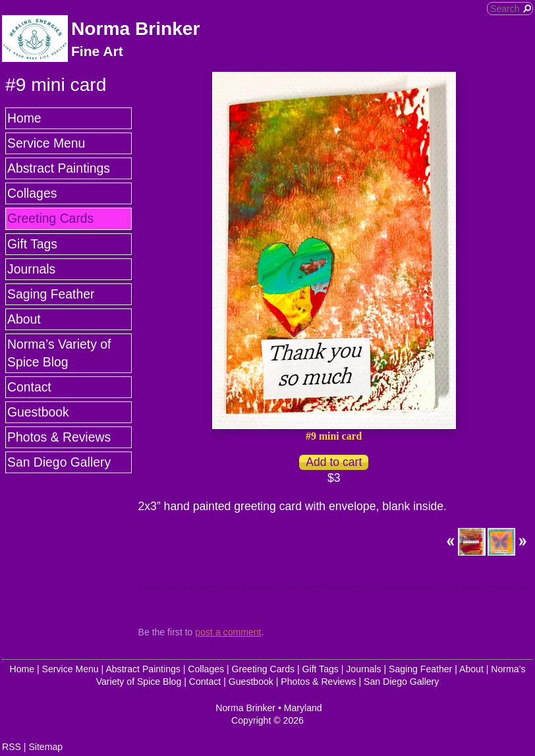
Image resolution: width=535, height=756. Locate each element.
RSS (12, 747)
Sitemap (45, 747)
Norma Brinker (136, 29)
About (24, 319)
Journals (31, 269)
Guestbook (38, 412)
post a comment (228, 632)
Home (24, 118)
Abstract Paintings (59, 168)
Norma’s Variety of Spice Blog (59, 353)
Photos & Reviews (59, 437)
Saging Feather (51, 294)
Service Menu (46, 143)
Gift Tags (32, 244)
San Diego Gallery (59, 462)
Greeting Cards (50, 218)
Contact (29, 387)
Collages (32, 193)
